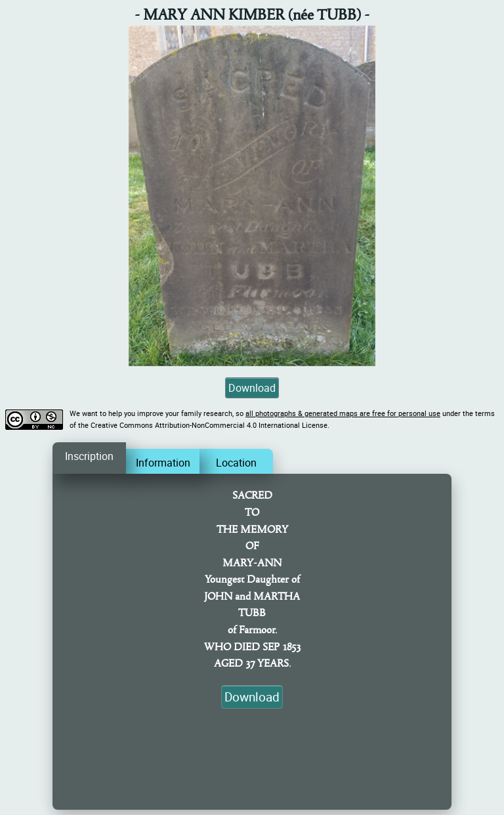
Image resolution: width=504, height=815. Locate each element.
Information (163, 463)
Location (236, 463)
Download (252, 388)
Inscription (89, 456)
